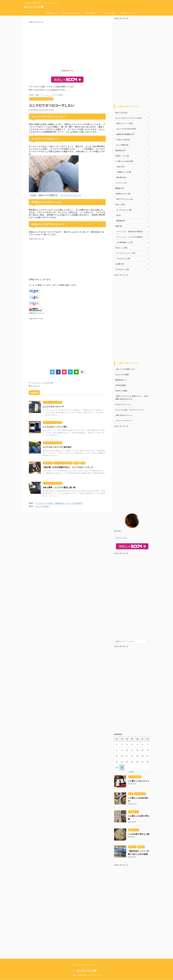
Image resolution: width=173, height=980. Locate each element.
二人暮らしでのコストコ (139, 781)
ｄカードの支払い (43, 506)
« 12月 (131, 772)
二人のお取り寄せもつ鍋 (139, 834)
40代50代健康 (90, 13)
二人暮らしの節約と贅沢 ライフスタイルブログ (86, 975)
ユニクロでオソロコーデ (71, 195)
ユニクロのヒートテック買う (55, 427)
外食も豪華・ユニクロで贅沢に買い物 (59, 487)
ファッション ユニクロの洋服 (42, 383)
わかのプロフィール (129, 13)
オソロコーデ (36, 386)
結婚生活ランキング (36, 313)
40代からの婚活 (109, 13)
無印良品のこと (52, 13)
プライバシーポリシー (124, 421)
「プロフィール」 (121, 538)
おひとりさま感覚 (122, 374)
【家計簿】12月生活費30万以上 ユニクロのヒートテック (68, 467)
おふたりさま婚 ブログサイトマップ (130, 410)
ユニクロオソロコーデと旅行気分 (57, 447)
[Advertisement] (67, 47)
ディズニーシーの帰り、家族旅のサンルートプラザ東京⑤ (59, 503)
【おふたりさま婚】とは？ (71, 13)
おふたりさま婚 (34, 7)
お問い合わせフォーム (124, 415)
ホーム (32, 13)
